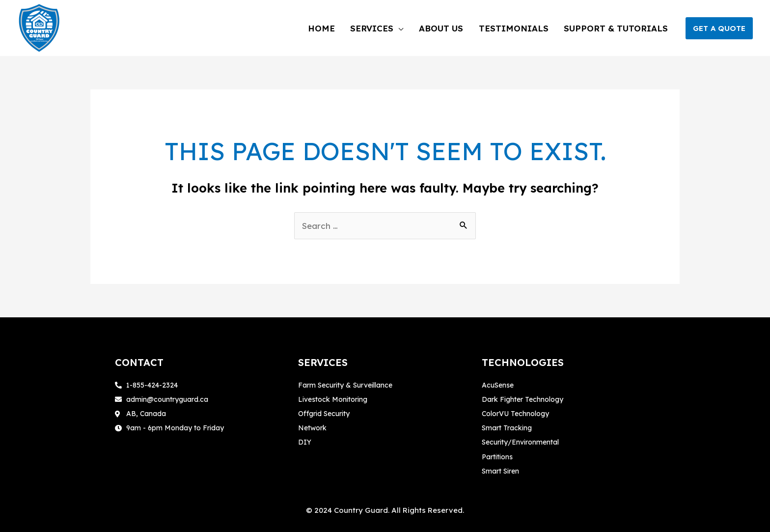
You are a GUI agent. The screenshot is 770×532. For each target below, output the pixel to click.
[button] (719, 28)
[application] (418, 28)
